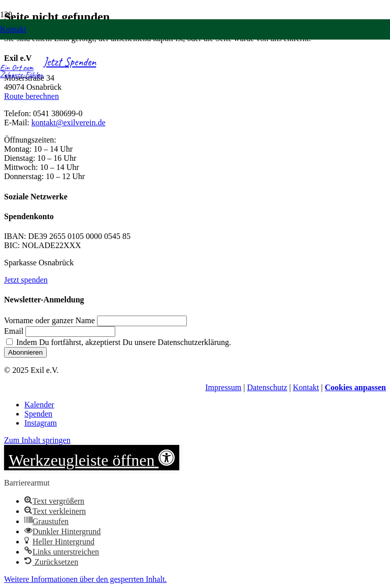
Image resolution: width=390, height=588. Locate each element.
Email (14, 331)
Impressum (223, 387)
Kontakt (306, 387)
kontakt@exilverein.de (69, 123)
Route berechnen (31, 96)
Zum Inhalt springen (37, 440)
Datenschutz (267, 387)
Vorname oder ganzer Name (50, 320)
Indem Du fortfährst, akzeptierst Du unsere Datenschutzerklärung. (119, 342)
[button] (92, 458)
